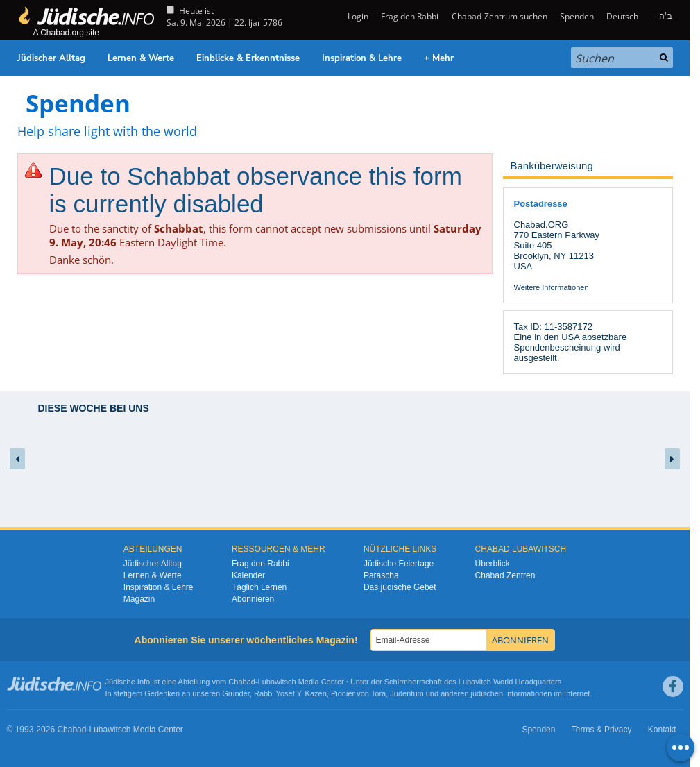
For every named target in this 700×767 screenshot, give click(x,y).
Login (357, 16)
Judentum (407, 693)
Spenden (577, 16)
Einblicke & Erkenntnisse (248, 58)
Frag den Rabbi (410, 16)
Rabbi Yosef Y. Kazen (290, 693)
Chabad (242, 682)
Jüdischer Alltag (51, 58)
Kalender (248, 575)
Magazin (139, 599)
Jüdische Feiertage (399, 564)
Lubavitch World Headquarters (510, 682)
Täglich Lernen (259, 587)
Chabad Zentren (505, 575)
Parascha (381, 575)
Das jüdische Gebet (400, 587)
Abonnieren (253, 599)
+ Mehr (439, 58)
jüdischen (487, 693)
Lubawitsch (277, 682)
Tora (378, 693)
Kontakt (662, 730)
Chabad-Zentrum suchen (500, 16)
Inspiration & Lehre (362, 58)
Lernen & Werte (141, 58)
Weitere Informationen (552, 287)
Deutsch (622, 16)
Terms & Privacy (602, 730)
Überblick (493, 564)
